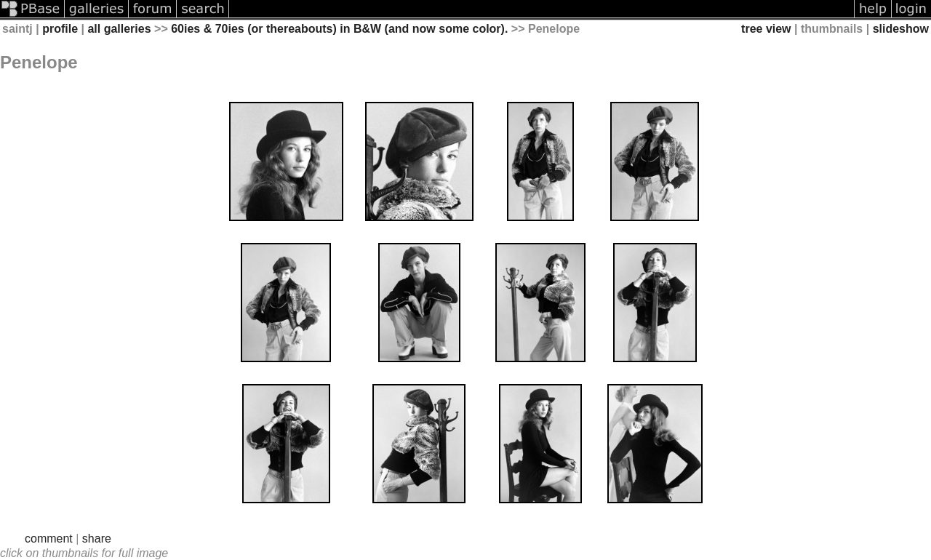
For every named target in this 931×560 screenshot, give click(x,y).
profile (60, 29)
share (97, 539)
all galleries (119, 29)
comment (49, 539)
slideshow (901, 29)
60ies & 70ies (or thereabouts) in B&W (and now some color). (339, 29)
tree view (766, 29)
